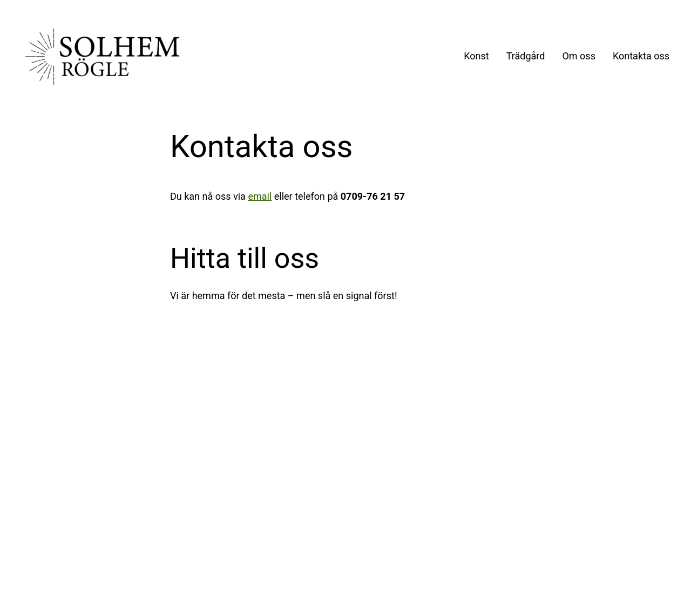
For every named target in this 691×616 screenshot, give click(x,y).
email (260, 196)
